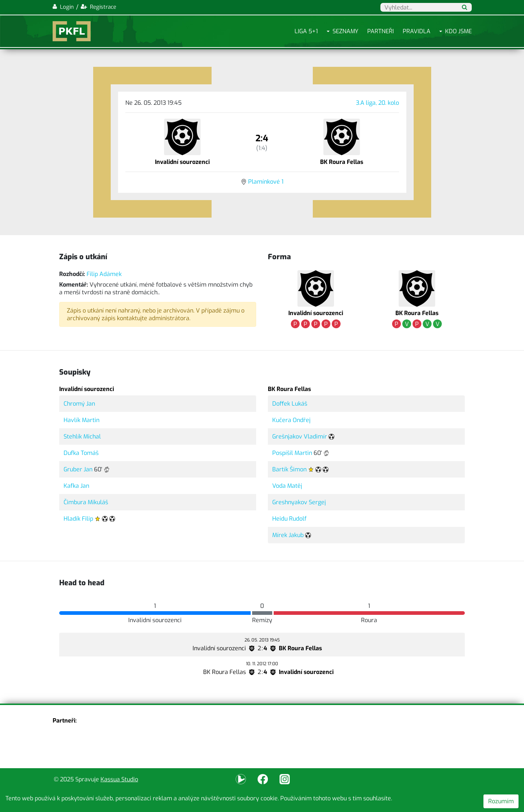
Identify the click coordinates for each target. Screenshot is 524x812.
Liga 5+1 (306, 31)
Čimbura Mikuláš (86, 502)
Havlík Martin (81, 420)
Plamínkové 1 (266, 182)
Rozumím (501, 801)
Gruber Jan (78, 469)
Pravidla (417, 31)
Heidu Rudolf (289, 519)
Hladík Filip (78, 519)
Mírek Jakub (288, 535)
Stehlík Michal (82, 436)
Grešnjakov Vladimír (300, 436)
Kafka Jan (76, 486)
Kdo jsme (458, 31)
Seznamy (345, 31)
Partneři (381, 31)
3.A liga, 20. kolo (377, 103)
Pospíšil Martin (292, 453)
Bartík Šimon (289, 469)
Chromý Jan (79, 404)
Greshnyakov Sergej (299, 502)
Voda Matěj (287, 486)
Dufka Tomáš (81, 453)
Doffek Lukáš (290, 404)
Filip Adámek (104, 274)
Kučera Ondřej (291, 420)
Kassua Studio (119, 779)
